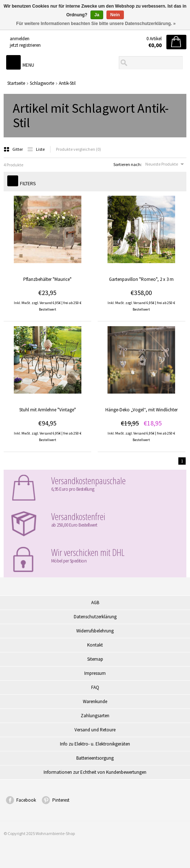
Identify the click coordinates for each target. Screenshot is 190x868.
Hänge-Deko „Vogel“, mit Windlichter (142, 410)
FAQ (95, 687)
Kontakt (95, 645)
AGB (95, 603)
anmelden (20, 39)
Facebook (26, 800)
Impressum (95, 673)
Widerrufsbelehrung (95, 631)
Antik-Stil (67, 83)
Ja (97, 15)
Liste (36, 149)
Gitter (14, 149)
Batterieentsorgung (95, 758)
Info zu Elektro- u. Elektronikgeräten (95, 744)
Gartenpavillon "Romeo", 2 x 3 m (141, 279)
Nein (115, 15)
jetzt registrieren (25, 45)
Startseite (16, 83)
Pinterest (61, 800)
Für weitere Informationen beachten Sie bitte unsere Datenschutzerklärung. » (96, 24)
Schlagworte (42, 83)
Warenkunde (95, 701)
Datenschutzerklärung (95, 617)
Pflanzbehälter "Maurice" (47, 279)
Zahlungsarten (95, 716)
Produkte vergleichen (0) (78, 149)
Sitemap (95, 659)
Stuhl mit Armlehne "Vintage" (48, 410)
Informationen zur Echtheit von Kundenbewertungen (95, 772)
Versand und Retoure (95, 730)
